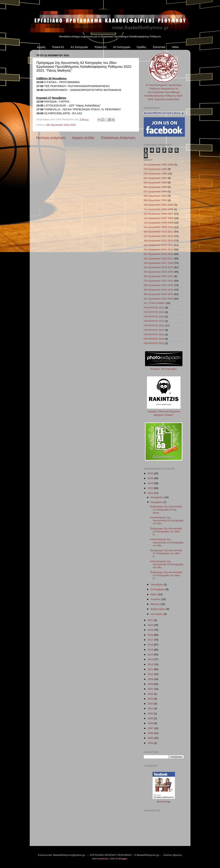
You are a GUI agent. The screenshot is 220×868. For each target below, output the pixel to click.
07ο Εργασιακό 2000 (155, 191)
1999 (151, 718)
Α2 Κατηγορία (122, 47)
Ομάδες (141, 47)
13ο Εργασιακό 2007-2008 (159, 218)
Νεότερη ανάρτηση (51, 138)
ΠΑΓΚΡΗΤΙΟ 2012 (154, 308)
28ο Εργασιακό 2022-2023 (61, 125)
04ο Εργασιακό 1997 (155, 178)
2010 (151, 674)
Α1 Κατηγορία (79, 47)
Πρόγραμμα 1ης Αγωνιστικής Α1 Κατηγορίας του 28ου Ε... (166, 553)
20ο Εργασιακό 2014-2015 (159, 250)
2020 (151, 625)
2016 (151, 645)
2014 (151, 655)
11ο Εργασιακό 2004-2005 (159, 209)
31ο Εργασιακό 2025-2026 (159, 299)
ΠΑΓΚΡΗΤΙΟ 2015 (154, 321)
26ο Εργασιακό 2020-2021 (159, 276)
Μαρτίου (156, 604)
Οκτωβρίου (157, 584)
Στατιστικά (159, 47)
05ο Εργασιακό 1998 (155, 183)
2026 (151, 473)
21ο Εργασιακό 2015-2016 (159, 254)
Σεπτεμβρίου (158, 589)
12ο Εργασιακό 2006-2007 (159, 214)
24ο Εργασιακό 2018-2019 (159, 267)
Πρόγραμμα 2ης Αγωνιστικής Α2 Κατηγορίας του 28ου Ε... (166, 531)
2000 (151, 714)
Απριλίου (156, 599)
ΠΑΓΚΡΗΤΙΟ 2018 (154, 334)
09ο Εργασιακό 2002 (155, 200)
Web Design (164, 802)
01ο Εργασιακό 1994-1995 (159, 165)
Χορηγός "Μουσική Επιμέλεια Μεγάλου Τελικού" (164, 411)
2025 (151, 478)
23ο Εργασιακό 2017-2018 (159, 263)
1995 (151, 738)
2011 (151, 669)
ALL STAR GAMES (154, 303)
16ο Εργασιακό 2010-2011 (159, 232)
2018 (151, 635)
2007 (151, 689)
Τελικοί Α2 (100, 47)
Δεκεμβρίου (157, 497)
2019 (151, 630)
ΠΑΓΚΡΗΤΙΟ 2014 (154, 317)
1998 (151, 723)
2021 (151, 620)
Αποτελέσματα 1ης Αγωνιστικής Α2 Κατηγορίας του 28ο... (167, 564)
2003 (151, 699)
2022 (151, 493)
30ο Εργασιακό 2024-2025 (159, 294)
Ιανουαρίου (157, 614)
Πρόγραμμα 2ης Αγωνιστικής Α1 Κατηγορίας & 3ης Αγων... (166, 509)
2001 (151, 708)
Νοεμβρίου (157, 502)
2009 (151, 679)
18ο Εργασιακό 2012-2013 (159, 241)
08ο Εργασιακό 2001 (155, 196)
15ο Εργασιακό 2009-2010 (159, 227)
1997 (151, 728)
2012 (151, 664)
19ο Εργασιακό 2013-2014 (159, 245)
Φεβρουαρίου (159, 609)
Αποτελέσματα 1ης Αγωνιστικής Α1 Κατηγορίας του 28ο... (167, 542)
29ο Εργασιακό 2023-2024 (159, 290)
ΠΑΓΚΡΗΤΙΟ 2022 (154, 343)
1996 (151, 733)
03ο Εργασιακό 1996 (155, 174)
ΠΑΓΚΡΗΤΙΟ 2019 (154, 339)
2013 (151, 659)
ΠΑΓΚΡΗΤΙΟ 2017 (154, 330)
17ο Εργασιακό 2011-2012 (159, 236)
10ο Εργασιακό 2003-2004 (159, 205)
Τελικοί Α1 (58, 47)
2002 (151, 704)
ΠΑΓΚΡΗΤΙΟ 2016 (154, 326)
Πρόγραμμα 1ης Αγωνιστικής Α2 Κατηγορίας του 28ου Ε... (166, 575)
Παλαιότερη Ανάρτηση (118, 138)
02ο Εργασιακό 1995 (155, 169)
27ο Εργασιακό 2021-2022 (159, 281)
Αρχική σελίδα (83, 138)
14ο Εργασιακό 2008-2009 (159, 223)
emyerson (103, 859)
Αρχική (41, 47)
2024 (151, 483)
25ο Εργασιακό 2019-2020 (159, 272)
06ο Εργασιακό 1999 (155, 187)
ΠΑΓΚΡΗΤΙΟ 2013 (154, 312)
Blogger (123, 859)
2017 (151, 640)
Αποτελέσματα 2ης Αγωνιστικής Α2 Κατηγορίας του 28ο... (167, 520)
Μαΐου (154, 594)
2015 (151, 650)
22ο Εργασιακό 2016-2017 (159, 258)
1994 (151, 743)
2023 (151, 488)
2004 (151, 694)
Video (175, 47)
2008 (151, 684)
